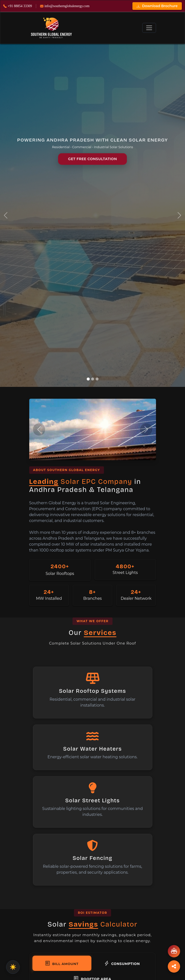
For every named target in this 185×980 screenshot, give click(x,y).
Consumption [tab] (122, 963)
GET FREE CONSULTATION (92, 159)
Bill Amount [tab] (62, 963)
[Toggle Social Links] (174, 966)
